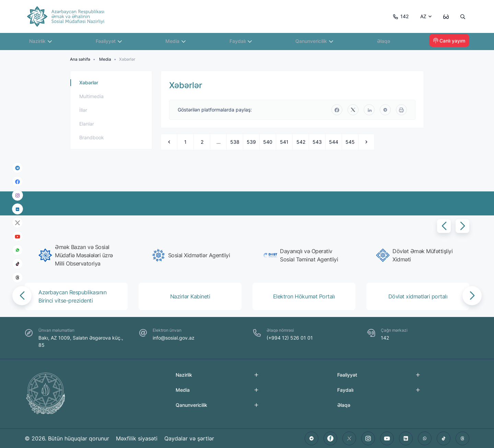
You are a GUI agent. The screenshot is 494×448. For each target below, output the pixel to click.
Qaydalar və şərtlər (190, 438)
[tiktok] (17, 264)
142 (398, 16)
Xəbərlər (89, 82)
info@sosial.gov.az (174, 338)
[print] (401, 110)
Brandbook (92, 137)
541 (284, 142)
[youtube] (17, 237)
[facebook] (17, 181)
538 (235, 142)
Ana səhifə (80, 59)
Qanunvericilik (317, 43)
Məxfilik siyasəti (137, 438)
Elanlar (87, 124)
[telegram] (17, 168)
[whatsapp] (17, 250)
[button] (444, 226)
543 (317, 142)
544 (334, 142)
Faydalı (243, 43)
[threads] (17, 278)
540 (268, 142)
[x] (17, 223)
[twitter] (353, 110)
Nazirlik (43, 43)
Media (178, 43)
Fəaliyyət (111, 43)
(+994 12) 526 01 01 (290, 338)
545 (350, 142)
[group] (78, 255)
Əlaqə (386, 43)
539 (251, 142)
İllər (83, 110)
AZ (422, 16)
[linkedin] (17, 209)
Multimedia (91, 96)
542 (301, 142)
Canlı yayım (449, 43)
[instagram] (17, 195)
